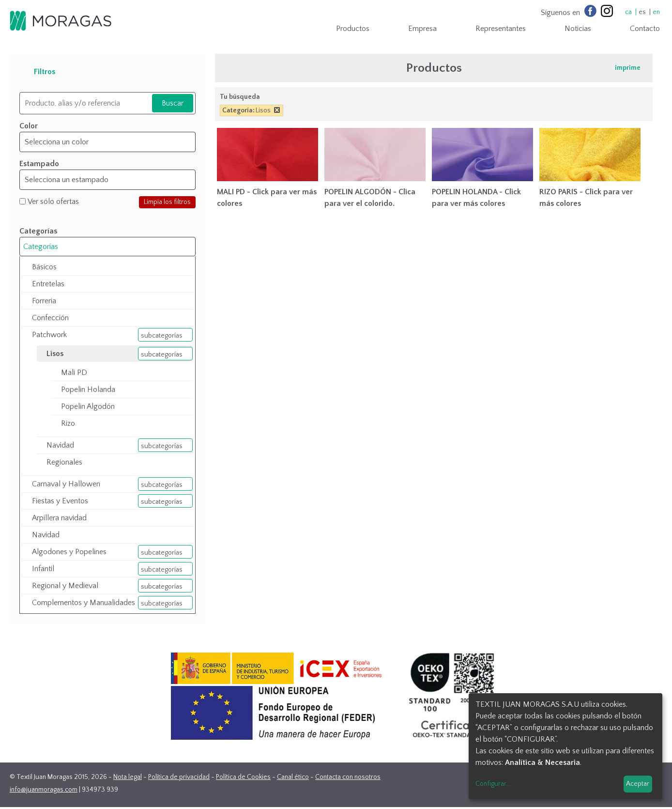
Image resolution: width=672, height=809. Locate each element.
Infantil (43, 569)
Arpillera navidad (59, 518)
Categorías (41, 247)
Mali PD (74, 373)
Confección (50, 318)
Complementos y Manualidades (84, 603)
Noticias (578, 29)
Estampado (39, 164)
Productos (353, 29)
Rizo (68, 423)
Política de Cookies (243, 777)
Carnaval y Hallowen (66, 484)
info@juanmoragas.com (44, 790)
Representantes (501, 29)
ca (628, 12)
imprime (628, 68)
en (656, 12)
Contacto (645, 29)
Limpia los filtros (167, 202)
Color (29, 126)
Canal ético (293, 777)
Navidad (60, 445)
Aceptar (638, 784)
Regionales (64, 462)
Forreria (44, 301)
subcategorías (162, 336)
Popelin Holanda (88, 389)
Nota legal (128, 777)
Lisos (55, 354)
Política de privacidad (179, 777)
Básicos (44, 267)
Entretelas (48, 284)
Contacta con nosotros (348, 777)
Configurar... (493, 784)
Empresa (422, 29)
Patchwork (49, 335)
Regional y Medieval (65, 586)
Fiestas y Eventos (60, 501)
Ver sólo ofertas (53, 202)
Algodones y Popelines (69, 552)
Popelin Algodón (88, 406)
